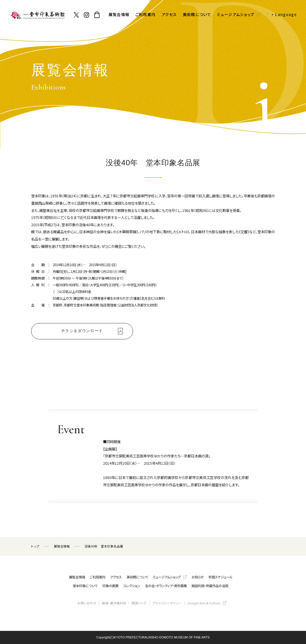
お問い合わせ (87, 603)
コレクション (132, 586)
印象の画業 (110, 586)
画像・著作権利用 (114, 603)
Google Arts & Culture (204, 603)
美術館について (197, 14)
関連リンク (139, 603)
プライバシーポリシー (167, 603)
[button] (282, 15)
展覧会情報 (119, 14)
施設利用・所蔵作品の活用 (210, 586)
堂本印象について (85, 586)
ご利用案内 (146, 14)
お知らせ (198, 577)
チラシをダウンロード (82, 331)
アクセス (169, 14)
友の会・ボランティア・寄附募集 (166, 586)
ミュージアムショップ (236, 14)
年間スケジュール (220, 577)
